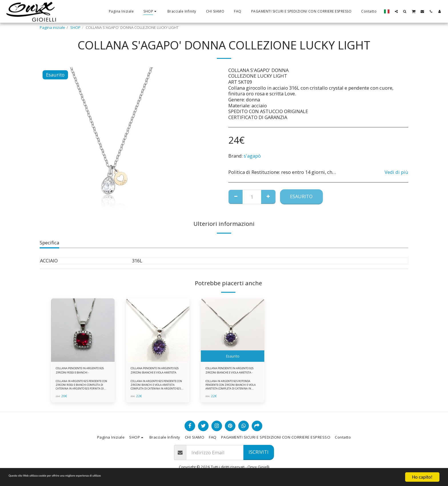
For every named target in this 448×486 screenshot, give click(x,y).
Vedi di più (396, 172)
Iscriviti (259, 452)
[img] (83, 330)
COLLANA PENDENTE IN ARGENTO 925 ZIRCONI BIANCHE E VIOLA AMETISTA (154, 372)
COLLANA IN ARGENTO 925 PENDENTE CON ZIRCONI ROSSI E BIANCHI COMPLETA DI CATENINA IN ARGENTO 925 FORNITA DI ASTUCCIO (82, 390)
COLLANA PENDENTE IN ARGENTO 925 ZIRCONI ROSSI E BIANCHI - (82, 372)
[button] (396, 11)
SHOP (75, 27)
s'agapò (252, 156)
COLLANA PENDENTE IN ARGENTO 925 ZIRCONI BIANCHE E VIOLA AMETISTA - (230, 372)
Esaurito (301, 196)
